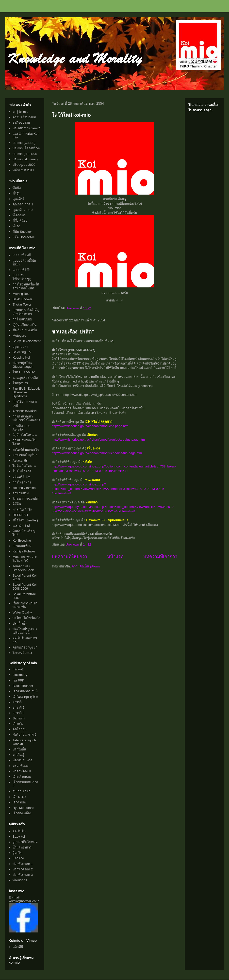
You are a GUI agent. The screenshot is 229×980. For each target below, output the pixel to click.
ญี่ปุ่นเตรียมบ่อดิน (25, 325)
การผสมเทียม (22, 546)
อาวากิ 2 (18, 707)
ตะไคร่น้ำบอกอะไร (26, 450)
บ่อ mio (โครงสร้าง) (26, 148)
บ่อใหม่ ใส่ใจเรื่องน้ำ (26, 618)
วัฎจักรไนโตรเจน (25, 435)
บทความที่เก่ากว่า (160, 557)
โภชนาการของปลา (26, 499)
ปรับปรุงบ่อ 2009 (24, 165)
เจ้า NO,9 (19, 797)
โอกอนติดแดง (22, 653)
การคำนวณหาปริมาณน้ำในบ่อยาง (26, 418)
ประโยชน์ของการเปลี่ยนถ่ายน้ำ (25, 631)
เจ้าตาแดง (19, 802)
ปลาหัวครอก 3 (23, 875)
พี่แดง (16, 226)
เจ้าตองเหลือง (22, 813)
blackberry (20, 675)
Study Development (26, 341)
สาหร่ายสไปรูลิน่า (25, 455)
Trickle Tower (22, 305)
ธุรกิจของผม (21, 123)
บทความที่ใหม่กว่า (69, 557)
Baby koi (19, 837)
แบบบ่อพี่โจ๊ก (21, 270)
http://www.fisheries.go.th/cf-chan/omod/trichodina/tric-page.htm (97, 453)
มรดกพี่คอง (20, 766)
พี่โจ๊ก (16, 193)
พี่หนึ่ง (17, 188)
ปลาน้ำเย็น (20, 623)
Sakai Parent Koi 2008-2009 (25, 587)
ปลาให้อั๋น (19, 749)
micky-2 (18, 669)
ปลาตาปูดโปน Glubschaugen (23, 365)
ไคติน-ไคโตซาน (24, 466)
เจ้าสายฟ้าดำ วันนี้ (25, 691)
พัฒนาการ (20, 880)
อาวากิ (17, 702)
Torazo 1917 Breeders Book (23, 568)
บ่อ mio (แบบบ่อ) (24, 143)
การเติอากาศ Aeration (21, 428)
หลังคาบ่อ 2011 (23, 170)
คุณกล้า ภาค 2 (23, 210)
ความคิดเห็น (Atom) (86, 566)
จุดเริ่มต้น (19, 831)
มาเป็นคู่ (18, 755)
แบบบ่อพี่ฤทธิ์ (22, 255)
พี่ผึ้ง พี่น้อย (20, 221)
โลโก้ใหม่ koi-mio (71, 115)
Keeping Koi (21, 357)
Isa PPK (18, 680)
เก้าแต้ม (18, 724)
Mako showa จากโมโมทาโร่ (25, 559)
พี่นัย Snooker (22, 232)
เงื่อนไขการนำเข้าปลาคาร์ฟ (25, 605)
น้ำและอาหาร (22, 847)
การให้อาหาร (22, 482)
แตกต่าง (18, 858)
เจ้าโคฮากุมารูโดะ (25, 697)
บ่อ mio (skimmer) (25, 159)
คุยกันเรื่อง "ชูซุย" (25, 647)
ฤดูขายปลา (20, 347)
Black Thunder (23, 686)
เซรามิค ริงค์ (21, 526)
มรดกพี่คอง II (22, 771)
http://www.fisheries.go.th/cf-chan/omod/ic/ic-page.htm (90, 426)
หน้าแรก (115, 557)
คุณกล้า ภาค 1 (23, 204)
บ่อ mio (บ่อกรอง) (25, 154)
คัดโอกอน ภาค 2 (24, 735)
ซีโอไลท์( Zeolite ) (25, 520)
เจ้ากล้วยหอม (22, 777)
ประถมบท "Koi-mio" (26, 128)
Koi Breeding (22, 540)
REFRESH (20, 515)
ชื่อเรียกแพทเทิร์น (25, 330)
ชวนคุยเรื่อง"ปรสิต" (73, 332)
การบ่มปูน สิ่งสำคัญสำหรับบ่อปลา (26, 312)
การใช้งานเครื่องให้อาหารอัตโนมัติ (26, 286)
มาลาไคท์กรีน (22, 509)
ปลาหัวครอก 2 (23, 869)
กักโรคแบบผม (22, 319)
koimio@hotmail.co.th (24, 901)
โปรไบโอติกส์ (22, 471)
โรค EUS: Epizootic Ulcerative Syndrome (26, 392)
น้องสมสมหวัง (22, 760)
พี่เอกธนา (19, 215)
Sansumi (19, 718)
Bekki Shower (22, 299)
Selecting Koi (22, 352)
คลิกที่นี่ (18, 947)
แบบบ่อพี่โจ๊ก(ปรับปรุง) (22, 277)
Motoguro (19, 336)
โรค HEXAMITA (24, 372)
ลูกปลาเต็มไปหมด (25, 842)
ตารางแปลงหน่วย (25, 411)
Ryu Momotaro (23, 808)
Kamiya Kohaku (24, 551)
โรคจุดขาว (20, 383)
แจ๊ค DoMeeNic (24, 237)
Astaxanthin (21, 460)
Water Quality (22, 612)
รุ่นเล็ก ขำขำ (21, 791)
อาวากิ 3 (18, 713)
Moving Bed (21, 294)
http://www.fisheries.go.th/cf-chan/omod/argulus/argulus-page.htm (98, 440)
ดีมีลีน (17, 504)
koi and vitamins (24, 488)
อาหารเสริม (21, 493)
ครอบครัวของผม (24, 117)
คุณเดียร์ (18, 199)
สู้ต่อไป (17, 853)
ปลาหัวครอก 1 (23, 864)
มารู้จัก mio (20, 112)
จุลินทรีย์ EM (21, 477)
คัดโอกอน (20, 729)
